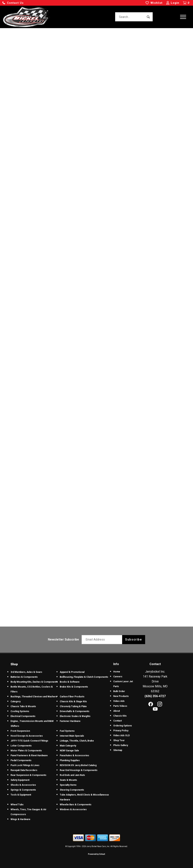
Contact (118, 721)
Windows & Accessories (73, 809)
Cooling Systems (20, 711)
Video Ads (119, 701)
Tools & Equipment (21, 795)
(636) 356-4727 (155, 696)
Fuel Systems (67, 731)
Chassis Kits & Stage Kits (73, 701)
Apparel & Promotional (72, 672)
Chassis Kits (120, 716)
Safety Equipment (20, 780)
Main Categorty (68, 746)
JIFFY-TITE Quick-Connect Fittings (29, 741)
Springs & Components (23, 790)
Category (16, 701)
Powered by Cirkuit (96, 854)
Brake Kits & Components (74, 687)
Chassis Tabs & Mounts (23, 706)
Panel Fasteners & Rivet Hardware (29, 755)
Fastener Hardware (70, 721)
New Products (121, 696)
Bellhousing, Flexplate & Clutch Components (84, 677)
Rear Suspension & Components (28, 775)
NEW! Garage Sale (69, 751)
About (117, 711)
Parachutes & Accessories (74, 755)
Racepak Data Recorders (24, 770)
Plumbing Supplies (70, 760)
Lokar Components (21, 746)
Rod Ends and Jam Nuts (72, 775)
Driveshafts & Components (75, 711)
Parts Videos (120, 706)
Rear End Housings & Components (79, 770)
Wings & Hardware (20, 819)
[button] (13, 3)
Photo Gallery (121, 745)
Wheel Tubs (17, 805)
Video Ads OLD (121, 735)
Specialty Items (68, 785)
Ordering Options (123, 726)
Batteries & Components (24, 677)
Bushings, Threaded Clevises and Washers (34, 697)
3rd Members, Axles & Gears (26, 672)
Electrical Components (23, 716)
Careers (118, 677)
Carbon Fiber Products (72, 697)
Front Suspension (20, 731)
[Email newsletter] (103, 640)
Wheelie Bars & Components (76, 805)
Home (117, 672)
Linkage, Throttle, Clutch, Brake (77, 741)
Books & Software (70, 682)
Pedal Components (21, 760)
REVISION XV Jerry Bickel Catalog (78, 765)
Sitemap (118, 750)
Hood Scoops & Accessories (27, 736)
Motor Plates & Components (26, 751)
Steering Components (72, 790)
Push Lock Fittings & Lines (25, 765)
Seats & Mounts (68, 780)
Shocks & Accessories (23, 785)
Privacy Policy (121, 731)
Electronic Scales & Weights (75, 716)
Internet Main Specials (72, 736)
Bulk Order (119, 691)
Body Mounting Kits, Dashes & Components (34, 682)
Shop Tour (119, 740)
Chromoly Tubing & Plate (73, 706)
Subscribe (134, 639)
